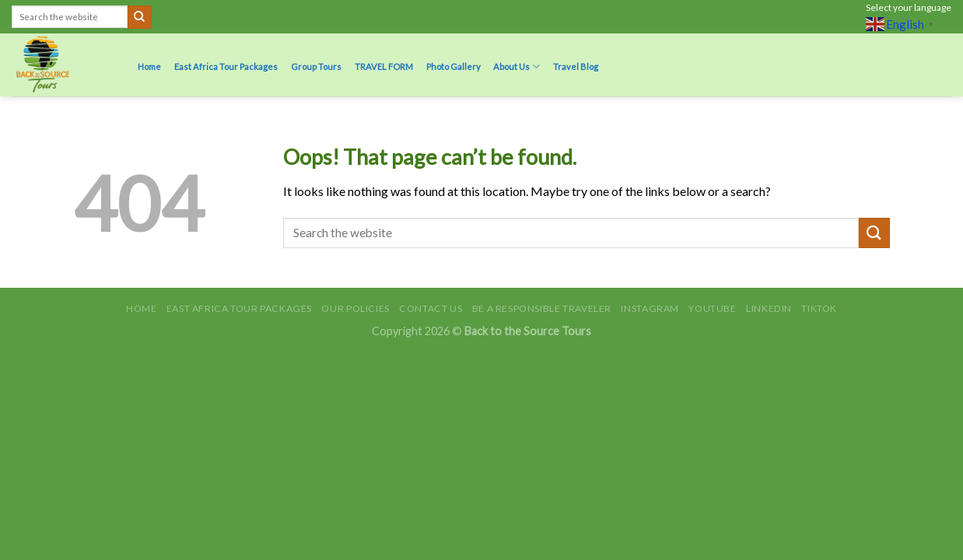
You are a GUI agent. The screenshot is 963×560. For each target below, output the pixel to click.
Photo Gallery (453, 66)
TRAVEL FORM (384, 66)
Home (149, 66)
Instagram (650, 308)
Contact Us (431, 308)
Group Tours (316, 66)
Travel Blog (576, 66)
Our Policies (355, 308)
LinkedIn (769, 308)
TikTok (819, 308)
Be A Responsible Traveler (542, 308)
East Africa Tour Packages (226, 66)
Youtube (712, 308)
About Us (517, 66)
